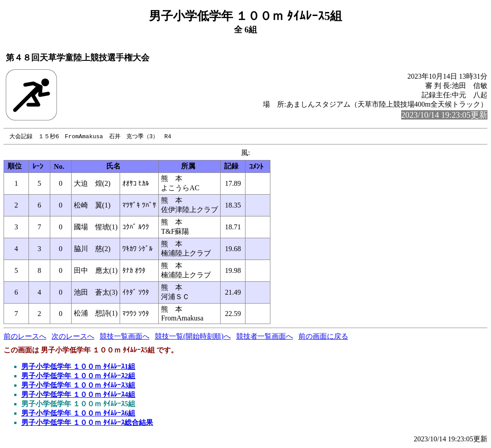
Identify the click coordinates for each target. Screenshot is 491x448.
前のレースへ (25, 337)
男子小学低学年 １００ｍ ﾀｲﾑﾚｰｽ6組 (78, 414)
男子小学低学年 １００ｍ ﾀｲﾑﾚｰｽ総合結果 (87, 423)
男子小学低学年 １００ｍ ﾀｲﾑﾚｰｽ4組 (78, 395)
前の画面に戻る (323, 337)
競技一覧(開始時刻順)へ (193, 337)
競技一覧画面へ (125, 337)
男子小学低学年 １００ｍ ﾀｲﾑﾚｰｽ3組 (78, 386)
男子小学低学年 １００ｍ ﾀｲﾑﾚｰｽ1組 (78, 367)
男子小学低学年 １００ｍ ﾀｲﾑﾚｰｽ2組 (78, 376)
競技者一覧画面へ (265, 337)
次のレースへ (73, 337)
